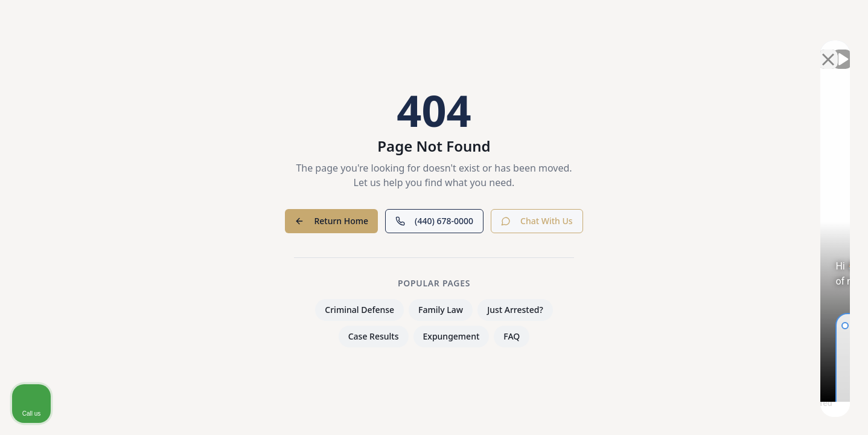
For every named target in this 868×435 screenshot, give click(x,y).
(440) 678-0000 (434, 221)
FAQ (512, 336)
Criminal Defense (359, 310)
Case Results (374, 336)
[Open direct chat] (803, 49)
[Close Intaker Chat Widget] (828, 49)
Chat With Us (537, 221)
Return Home (331, 221)
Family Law (441, 310)
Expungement (452, 336)
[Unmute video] (654, 49)
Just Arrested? (515, 310)
